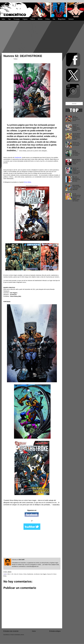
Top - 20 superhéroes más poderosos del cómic (76, 179)
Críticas (48, 19)
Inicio (34, 631)
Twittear (15, 59)
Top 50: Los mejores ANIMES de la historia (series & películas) (76, 171)
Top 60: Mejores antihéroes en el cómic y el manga (76, 162)
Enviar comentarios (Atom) (17, 635)
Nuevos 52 (50, 574)
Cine (54, 19)
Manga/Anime (62, 19)
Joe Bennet (37, 574)
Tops (9, 19)
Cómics (21, 574)
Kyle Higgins (43, 574)
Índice (3, 19)
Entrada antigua (55, 631)
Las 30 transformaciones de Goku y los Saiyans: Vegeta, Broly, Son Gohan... (76, 197)
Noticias (40, 19)
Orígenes (25, 19)
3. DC (12, 574)
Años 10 (16, 574)
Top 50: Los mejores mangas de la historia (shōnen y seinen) (76, 128)
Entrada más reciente (11, 631)
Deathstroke (30, 574)
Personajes (17, 19)
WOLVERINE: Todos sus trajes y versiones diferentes (77, 187)
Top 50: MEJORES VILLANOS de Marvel (76, 118)
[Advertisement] (27, 36)
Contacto (71, 19)
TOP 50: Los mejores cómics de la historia (76, 144)
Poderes (33, 19)
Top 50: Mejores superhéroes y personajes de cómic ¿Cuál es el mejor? (76, 136)
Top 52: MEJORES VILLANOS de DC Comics (76, 153)
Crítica (25, 574)
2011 (9, 574)
